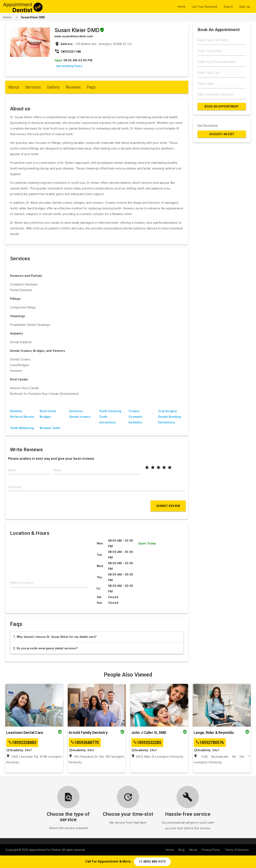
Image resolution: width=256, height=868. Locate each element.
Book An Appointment (222, 107)
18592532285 (147, 743)
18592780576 (210, 743)
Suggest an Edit (222, 134)
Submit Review (168, 506)
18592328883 (22, 743)
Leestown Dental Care (25, 733)
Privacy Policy (211, 850)
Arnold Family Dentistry (88, 733)
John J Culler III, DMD (149, 733)
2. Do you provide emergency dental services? (45, 648)
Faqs (91, 87)
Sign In (228, 7)
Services (33, 87)
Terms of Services (237, 850)
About (14, 87)
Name (12, 470)
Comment (15, 487)
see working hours (69, 66)
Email (57, 470)
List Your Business (205, 7)
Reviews (73, 87)
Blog (181, 850)
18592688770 (85, 743)
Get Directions (208, 126)
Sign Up (245, 7)
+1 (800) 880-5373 (152, 862)
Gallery (53, 87)
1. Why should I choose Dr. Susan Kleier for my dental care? (55, 637)
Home (182, 7)
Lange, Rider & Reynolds (214, 733)
